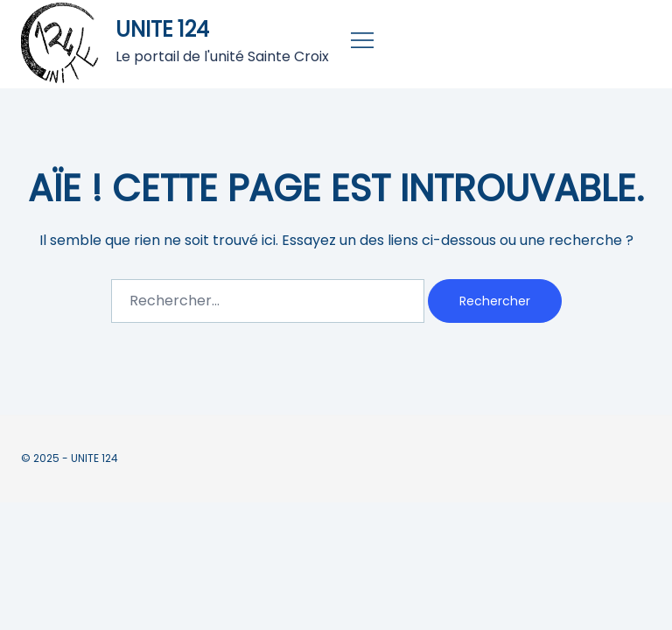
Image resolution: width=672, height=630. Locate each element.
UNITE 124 (162, 29)
